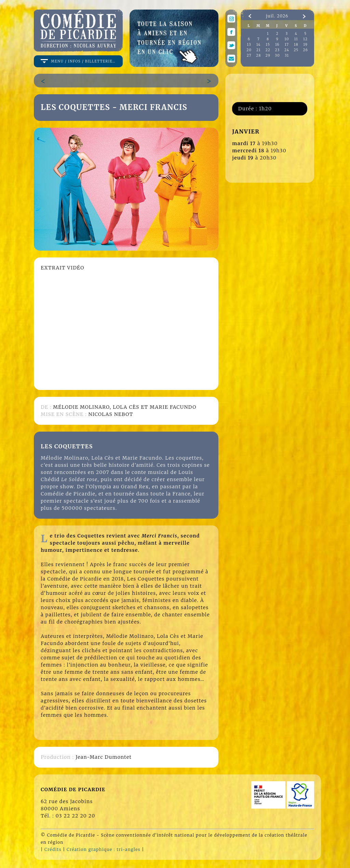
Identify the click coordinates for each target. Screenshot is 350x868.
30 (277, 55)
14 (259, 45)
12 (305, 39)
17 (287, 45)
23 (278, 50)
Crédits (53, 849)
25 (296, 50)
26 (306, 50)
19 (305, 45)
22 (268, 50)
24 (287, 50)
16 (277, 45)
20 (249, 50)
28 (258, 55)
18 (296, 45)
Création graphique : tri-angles (104, 849)
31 (287, 55)
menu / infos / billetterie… (83, 61)
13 (249, 45)
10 (287, 39)
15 (268, 45)
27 (249, 55)
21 (259, 50)
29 (268, 55)
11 (296, 39)
